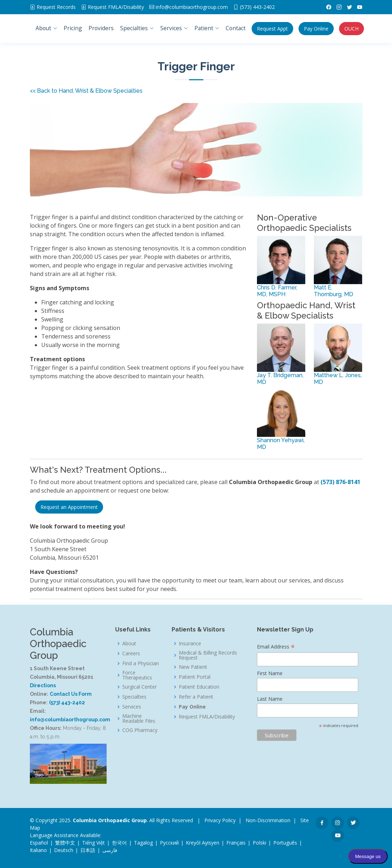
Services (132, 707)
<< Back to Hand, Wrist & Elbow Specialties (86, 91)
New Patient (193, 667)
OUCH (351, 29)
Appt (272, 29)
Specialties (134, 697)
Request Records (56, 7)
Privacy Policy (220, 820)
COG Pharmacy (140, 730)
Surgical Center (139, 687)
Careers (131, 653)
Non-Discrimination (268, 820)
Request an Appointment (69, 507)
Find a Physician (141, 663)
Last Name (270, 699)
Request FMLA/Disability (207, 717)
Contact (236, 28)
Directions (43, 685)
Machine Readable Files (139, 718)
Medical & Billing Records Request (208, 655)
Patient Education (199, 687)
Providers (101, 28)
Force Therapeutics (137, 675)
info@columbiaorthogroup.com (192, 7)
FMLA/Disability (116, 7)
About (129, 644)
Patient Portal (195, 677)
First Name (270, 673)
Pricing (73, 28)
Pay (316, 29)
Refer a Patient (196, 697)
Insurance (190, 644)
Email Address (276, 647)
